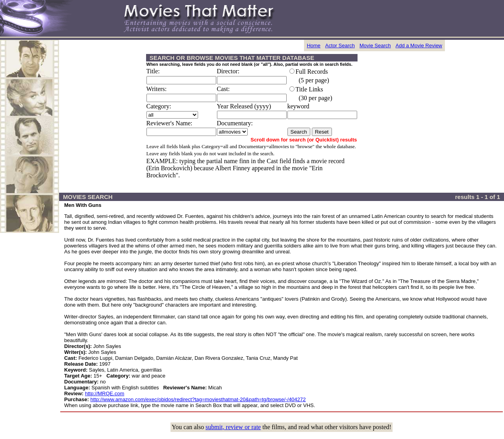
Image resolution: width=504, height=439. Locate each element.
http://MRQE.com (105, 393)
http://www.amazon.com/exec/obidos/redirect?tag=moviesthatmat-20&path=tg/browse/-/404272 (198, 399)
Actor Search (340, 46)
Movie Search (375, 46)
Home (314, 46)
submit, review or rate (233, 427)
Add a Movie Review (419, 46)
